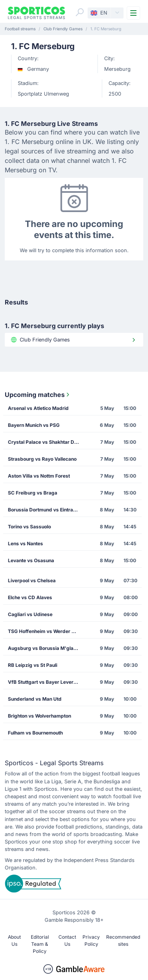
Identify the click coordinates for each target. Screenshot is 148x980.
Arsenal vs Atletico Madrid (38, 408)
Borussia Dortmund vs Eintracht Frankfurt (46, 510)
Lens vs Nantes (25, 544)
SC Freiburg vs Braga (33, 493)
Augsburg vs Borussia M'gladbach (46, 648)
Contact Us (67, 940)
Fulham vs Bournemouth (35, 733)
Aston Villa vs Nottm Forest (39, 476)
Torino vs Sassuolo (29, 527)
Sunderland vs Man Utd (35, 699)
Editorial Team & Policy (40, 944)
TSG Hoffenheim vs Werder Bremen (46, 631)
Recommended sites (123, 940)
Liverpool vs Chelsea (32, 580)
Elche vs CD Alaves (30, 597)
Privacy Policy (91, 940)
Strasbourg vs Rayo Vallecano (42, 459)
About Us (14, 940)
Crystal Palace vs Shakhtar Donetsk (46, 442)
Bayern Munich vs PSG (34, 425)
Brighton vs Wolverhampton (39, 716)
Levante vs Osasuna (31, 560)
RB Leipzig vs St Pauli (33, 665)
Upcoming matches (38, 395)
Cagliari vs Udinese (30, 614)
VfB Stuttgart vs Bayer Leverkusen (46, 682)
